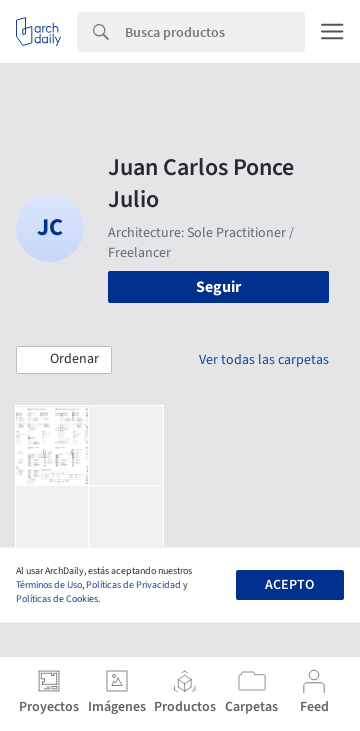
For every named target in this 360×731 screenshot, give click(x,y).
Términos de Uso (49, 585)
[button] (64, 360)
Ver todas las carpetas (264, 360)
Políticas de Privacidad (133, 585)
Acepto (289, 585)
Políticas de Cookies (57, 599)
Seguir (218, 287)
